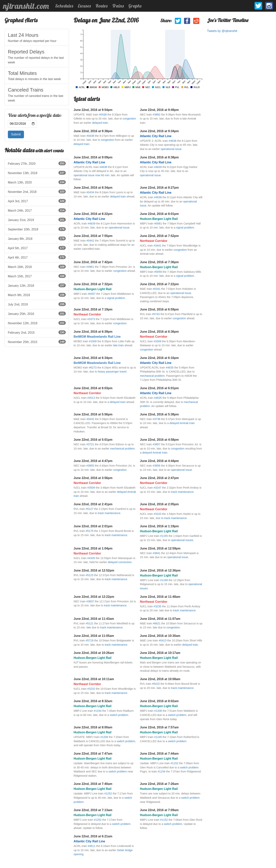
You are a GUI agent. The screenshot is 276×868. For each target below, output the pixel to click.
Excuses (84, 6)
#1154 (98, 711)
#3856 (156, 466)
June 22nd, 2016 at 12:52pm (94, 570)
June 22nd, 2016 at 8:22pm (93, 214)
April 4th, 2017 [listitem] (37, 257)
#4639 (158, 167)
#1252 (108, 793)
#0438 (103, 115)
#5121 (90, 623)
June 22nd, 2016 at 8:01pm (159, 214)
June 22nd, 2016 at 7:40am (93, 784)
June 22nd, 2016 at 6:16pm (159, 358)
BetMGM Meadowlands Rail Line (97, 337)
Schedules (64, 6)
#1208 (158, 711)
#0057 (92, 294)
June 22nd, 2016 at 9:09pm (93, 157)
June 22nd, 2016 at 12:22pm (94, 597)
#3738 (156, 419)
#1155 (164, 536)
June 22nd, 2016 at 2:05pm (159, 504)
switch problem (119, 715)
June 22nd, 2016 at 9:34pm (159, 131)
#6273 (93, 368)
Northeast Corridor (154, 241)
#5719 (90, 640)
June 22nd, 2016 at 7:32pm (93, 284)
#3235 (157, 606)
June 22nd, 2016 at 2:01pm (93, 526)
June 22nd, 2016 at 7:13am (93, 810)
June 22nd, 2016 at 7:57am (159, 727)
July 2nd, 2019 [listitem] (37, 304)
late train (118, 345)
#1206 (104, 737)
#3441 (157, 246)
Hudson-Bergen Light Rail (159, 219)
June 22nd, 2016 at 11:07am (160, 619)
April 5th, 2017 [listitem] (37, 248)
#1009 (93, 341)
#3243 (157, 514)
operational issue (171, 149)
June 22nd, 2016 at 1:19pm (159, 526)
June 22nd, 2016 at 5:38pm (159, 414)
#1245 (158, 737)
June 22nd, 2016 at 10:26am (94, 653)
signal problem (185, 228)
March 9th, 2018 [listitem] (37, 295)
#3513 (91, 398)
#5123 (90, 575)
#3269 (157, 341)
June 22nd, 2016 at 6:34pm (93, 358)
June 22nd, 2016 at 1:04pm (93, 548)
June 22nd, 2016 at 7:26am (159, 784)
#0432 (90, 419)
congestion (129, 119)
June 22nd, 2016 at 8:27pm (159, 188)
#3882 (156, 115)
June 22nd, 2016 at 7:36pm (159, 262)
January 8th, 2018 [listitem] (37, 238)
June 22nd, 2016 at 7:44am (159, 754)
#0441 (90, 241)
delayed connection (120, 562)
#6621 (157, 623)
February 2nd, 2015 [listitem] (37, 332)
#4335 (91, 558)
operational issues (182, 540)
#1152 (174, 763)
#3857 (156, 444)
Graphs (135, 6)
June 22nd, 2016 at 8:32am (93, 701)
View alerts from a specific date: (35, 115)
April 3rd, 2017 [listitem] (37, 201)
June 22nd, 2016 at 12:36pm (160, 570)
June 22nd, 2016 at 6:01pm (159, 388)
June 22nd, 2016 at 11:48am (160, 597)
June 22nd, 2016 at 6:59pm (159, 309)
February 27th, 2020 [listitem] (37, 163)
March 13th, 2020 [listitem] (37, 182)
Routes (101, 6)
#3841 (156, 553)
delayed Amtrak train (182, 423)
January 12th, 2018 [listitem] (37, 285)
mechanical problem (152, 376)
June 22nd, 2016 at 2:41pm (93, 504)
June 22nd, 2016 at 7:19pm (93, 309)
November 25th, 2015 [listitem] (37, 342)
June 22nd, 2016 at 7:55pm (93, 236)
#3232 (91, 689)
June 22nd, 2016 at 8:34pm (93, 188)
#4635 (170, 368)
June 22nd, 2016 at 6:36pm (159, 332)
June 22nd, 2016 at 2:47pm (159, 478)
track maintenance (182, 492)
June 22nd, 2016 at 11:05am (94, 636)
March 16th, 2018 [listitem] (37, 267)
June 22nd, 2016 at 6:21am (93, 836)
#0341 (157, 289)
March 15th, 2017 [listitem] (37, 276)
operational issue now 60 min (91, 175)
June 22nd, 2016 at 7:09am (159, 810)
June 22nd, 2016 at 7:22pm (159, 284)
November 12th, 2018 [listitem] (37, 323)
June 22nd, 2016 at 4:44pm (159, 461)
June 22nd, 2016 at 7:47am (93, 754)
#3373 (91, 319)
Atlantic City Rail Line (156, 136)
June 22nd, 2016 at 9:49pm (159, 110)
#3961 (90, 267)
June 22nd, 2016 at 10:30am (160, 636)
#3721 (90, 444)
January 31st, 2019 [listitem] (37, 220)
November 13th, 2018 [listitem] (37, 173)
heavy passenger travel (112, 372)
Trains (118, 6)
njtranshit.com (26, 6)
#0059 (158, 272)
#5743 (156, 314)
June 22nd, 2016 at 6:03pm (93, 388)
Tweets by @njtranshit (222, 31)
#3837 (90, 601)
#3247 (157, 488)
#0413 (163, 640)
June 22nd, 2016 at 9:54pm (93, 110)
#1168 (164, 580)
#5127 (90, 509)
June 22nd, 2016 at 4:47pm (93, 461)
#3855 (90, 466)
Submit (16, 134)
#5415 (156, 684)
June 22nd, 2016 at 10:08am (160, 679)
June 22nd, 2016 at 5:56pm (93, 414)
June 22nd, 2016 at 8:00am (93, 727)
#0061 (158, 224)
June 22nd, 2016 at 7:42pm (93, 262)
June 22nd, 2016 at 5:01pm (93, 440)
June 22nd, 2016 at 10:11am (94, 679)
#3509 (91, 488)
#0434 (90, 192)
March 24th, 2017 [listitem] (37, 210)
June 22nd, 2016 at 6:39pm (93, 332)
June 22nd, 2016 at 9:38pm (93, 131)
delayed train (100, 123)
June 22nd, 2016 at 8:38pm (159, 157)
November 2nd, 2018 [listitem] (37, 192)
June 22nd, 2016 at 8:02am (159, 701)
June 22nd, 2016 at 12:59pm (160, 548)
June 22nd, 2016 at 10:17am (160, 653)
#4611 (92, 846)
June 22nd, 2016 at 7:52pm (159, 236)
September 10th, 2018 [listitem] (37, 229)
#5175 (90, 531)
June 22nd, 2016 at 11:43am (94, 619)
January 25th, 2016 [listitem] (37, 314)
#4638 (172, 141)
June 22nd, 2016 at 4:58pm (159, 440)
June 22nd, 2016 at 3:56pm (93, 478)
